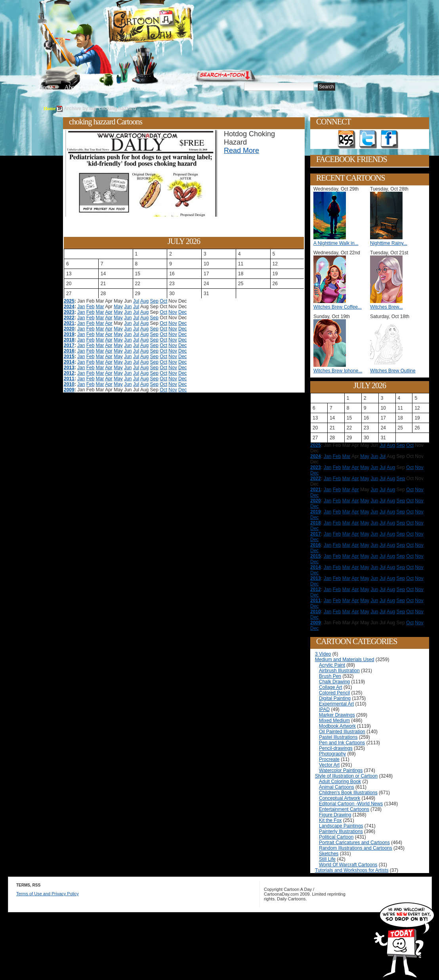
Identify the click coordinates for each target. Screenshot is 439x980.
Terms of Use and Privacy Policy (48, 894)
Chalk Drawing (334, 682)
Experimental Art (336, 704)
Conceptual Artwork (340, 798)
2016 (69, 351)
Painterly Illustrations (341, 831)
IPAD (324, 709)
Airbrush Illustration (339, 671)
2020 (69, 329)
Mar (100, 307)
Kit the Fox (330, 820)
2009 (69, 390)
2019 (69, 334)
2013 (69, 368)
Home (46, 87)
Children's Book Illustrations (348, 793)
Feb (91, 307)
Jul (136, 301)
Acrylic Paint (332, 665)
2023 (69, 312)
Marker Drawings (337, 715)
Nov (173, 312)
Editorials (101, 87)
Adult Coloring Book (340, 782)
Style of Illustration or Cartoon (346, 776)
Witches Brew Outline (393, 371)
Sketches (329, 854)
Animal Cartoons (337, 787)
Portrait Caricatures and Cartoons (354, 843)
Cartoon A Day (170, 26)
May (118, 307)
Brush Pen (330, 676)
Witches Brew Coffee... (338, 307)
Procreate (329, 759)
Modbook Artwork (337, 726)
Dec (182, 312)
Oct (163, 301)
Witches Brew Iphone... (338, 371)
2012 (69, 373)
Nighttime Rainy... (389, 243)
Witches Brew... (387, 307)
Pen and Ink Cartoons (342, 743)
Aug (144, 301)
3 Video (323, 654)
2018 (69, 340)
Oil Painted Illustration (342, 732)
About (72, 87)
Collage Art (331, 687)
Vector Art (329, 765)
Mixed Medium (334, 721)
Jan (81, 307)
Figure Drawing (335, 815)
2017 (69, 345)
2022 (69, 318)
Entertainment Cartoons (344, 809)
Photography (332, 754)
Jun (128, 307)
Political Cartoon (336, 837)
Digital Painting (335, 698)
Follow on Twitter (368, 139)
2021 (69, 323)
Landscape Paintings (341, 826)
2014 (69, 362)
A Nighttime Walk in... (336, 243)
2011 (69, 379)
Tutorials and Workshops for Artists (352, 870)
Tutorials (134, 87)
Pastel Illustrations (338, 737)
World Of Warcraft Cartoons (348, 865)
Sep (154, 301)
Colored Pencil (334, 693)
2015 (69, 357)
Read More (241, 151)
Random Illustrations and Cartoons (356, 848)
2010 (69, 384)
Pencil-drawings (336, 748)
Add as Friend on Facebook (389, 139)
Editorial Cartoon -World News (351, 804)
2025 (69, 301)
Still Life (327, 859)
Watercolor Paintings (341, 770)
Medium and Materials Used (345, 660)
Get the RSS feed (347, 139)
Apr (109, 312)
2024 (69, 307)
